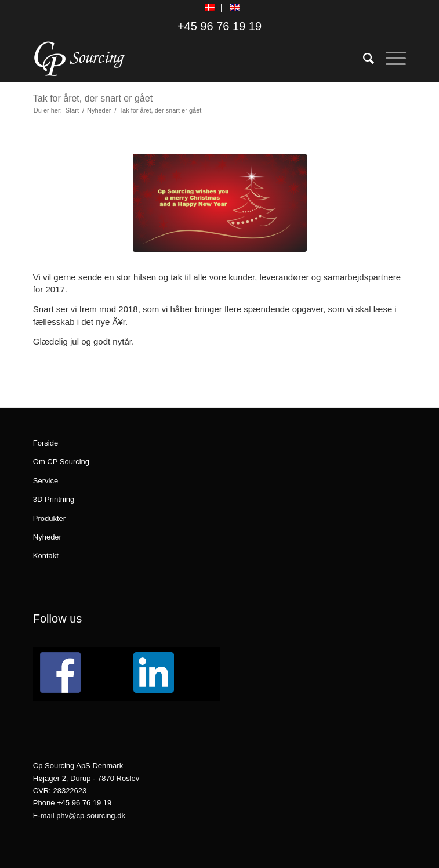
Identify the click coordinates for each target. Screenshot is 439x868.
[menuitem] (210, 8)
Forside (46, 443)
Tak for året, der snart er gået (93, 98)
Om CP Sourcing (61, 462)
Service (46, 481)
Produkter (49, 518)
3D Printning (54, 499)
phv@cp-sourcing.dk (91, 815)
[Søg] (363, 59)
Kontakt (46, 556)
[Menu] (390, 59)
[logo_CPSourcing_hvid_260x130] (182, 59)
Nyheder (47, 537)
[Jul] (220, 203)
